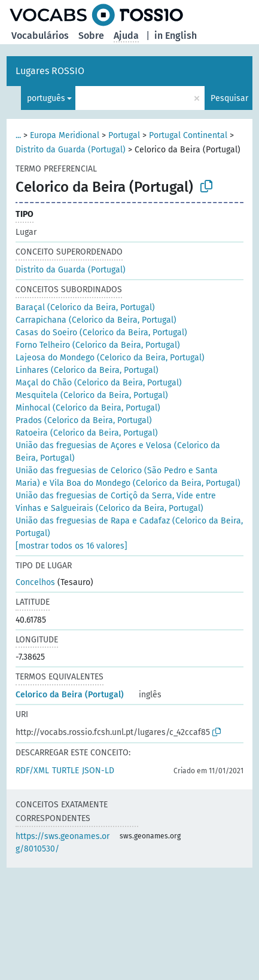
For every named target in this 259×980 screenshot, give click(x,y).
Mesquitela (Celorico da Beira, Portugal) (92, 395)
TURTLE (65, 771)
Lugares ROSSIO (50, 71)
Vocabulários (40, 36)
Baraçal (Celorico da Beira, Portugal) (85, 307)
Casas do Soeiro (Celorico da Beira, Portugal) (101, 333)
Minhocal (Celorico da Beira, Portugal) (88, 408)
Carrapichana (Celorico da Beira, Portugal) (96, 320)
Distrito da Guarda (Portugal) (71, 150)
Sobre (91, 36)
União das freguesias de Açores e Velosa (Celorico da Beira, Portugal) (118, 452)
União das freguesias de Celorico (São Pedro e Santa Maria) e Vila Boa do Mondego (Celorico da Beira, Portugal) (128, 477)
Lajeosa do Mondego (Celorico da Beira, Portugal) (110, 358)
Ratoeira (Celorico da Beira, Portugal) (87, 433)
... (18, 135)
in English (176, 36)
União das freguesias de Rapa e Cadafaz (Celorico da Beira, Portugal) (129, 527)
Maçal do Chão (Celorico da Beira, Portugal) (99, 383)
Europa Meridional (65, 135)
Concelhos (35, 582)
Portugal (124, 135)
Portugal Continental (188, 135)
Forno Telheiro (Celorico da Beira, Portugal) (98, 345)
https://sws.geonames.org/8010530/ (63, 843)
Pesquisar (229, 98)
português (46, 98)
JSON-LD (98, 771)
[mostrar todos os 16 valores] (71, 546)
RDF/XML (32, 771)
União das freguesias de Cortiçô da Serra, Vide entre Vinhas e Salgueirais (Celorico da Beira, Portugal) (116, 502)
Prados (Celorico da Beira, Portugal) (84, 420)
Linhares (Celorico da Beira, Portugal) (87, 370)
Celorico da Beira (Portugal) (70, 695)
